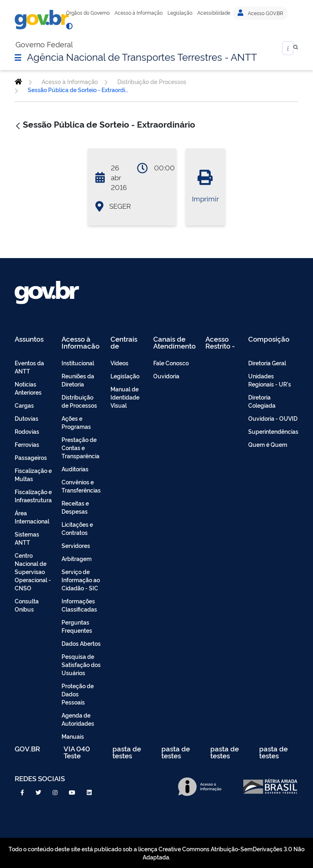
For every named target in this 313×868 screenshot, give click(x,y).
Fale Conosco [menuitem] (171, 363)
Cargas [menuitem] (24, 405)
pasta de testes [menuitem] (127, 752)
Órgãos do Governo (88, 13)
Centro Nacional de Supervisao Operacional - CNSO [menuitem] (33, 571)
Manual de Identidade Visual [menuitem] (125, 397)
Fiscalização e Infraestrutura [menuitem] (33, 496)
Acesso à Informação (139, 13)
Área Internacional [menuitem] (32, 517)
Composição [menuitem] (269, 339)
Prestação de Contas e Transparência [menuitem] (80, 447)
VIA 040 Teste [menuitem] (77, 752)
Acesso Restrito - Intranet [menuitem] (220, 342)
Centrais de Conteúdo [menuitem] (127, 342)
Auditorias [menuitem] (75, 469)
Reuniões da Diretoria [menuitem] (78, 380)
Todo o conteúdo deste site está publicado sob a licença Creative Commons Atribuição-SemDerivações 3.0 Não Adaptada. (156, 853)
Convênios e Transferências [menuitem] (81, 486)
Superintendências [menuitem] (273, 431)
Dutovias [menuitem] (26, 418)
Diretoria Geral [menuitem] (267, 363)
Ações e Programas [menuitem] (76, 422)
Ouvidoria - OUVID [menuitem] (273, 418)
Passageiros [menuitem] (31, 457)
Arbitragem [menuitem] (77, 558)
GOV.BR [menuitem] (27, 749)
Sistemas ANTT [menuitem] (27, 538)
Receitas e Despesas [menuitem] (75, 507)
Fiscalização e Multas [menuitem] (33, 474)
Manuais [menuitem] (73, 736)
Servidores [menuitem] (76, 545)
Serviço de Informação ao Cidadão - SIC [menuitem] (81, 580)
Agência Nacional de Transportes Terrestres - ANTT (142, 56)
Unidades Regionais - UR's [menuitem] (270, 380)
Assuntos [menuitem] (29, 339)
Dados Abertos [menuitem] (81, 643)
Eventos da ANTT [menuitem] (29, 367)
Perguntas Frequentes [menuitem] (77, 626)
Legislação (180, 13)
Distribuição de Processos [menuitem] (79, 401)
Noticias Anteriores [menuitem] (28, 388)
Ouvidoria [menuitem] (166, 376)
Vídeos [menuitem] (119, 363)
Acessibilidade (214, 13)
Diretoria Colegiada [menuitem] (262, 401)
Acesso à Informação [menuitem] (80, 342)
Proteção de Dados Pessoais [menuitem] (78, 694)
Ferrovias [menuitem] (27, 444)
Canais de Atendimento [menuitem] (174, 342)
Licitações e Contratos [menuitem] (77, 528)
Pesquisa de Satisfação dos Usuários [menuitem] (81, 664)
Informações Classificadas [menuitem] (79, 605)
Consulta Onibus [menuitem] (27, 605)
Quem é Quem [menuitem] (268, 444)
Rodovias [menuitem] (27, 431)
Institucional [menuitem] (78, 363)
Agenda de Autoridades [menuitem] (78, 719)
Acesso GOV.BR (260, 13)
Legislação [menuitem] (125, 376)
